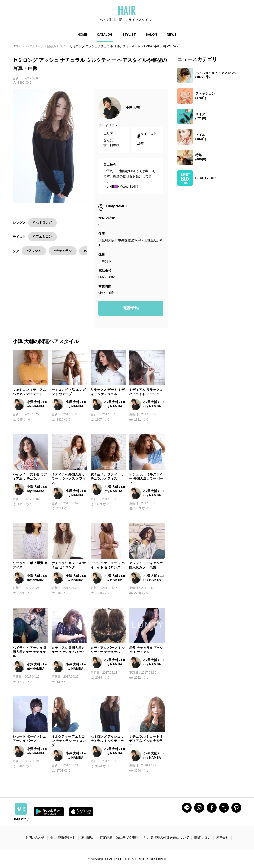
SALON (151, 34)
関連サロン (203, 838)
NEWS (172, 34)
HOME (82, 34)
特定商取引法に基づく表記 (119, 838)
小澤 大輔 (133, 107)
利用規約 (88, 838)
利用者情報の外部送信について (166, 838)
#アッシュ (34, 251)
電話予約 (131, 308)
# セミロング (42, 223)
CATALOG (105, 34)
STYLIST (129, 34)
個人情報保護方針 (63, 838)
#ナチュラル (63, 251)
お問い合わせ (35, 838)
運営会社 (222, 838)
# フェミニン (42, 236)
